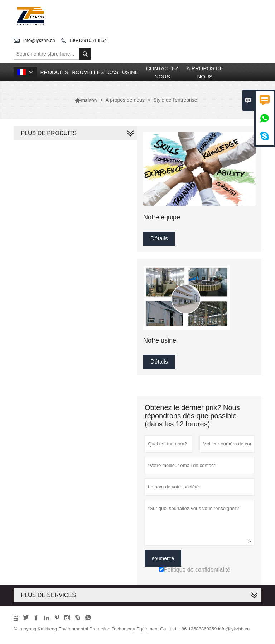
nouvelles (88, 72)
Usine (130, 72)
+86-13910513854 (88, 40)
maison (86, 100)
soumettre (163, 558)
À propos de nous (205, 72)
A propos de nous (125, 100)
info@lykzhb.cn (39, 40)
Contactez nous (162, 72)
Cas (113, 72)
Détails (159, 238)
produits (54, 72)
